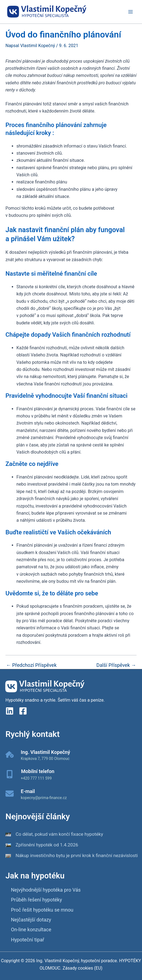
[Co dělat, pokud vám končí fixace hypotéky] (8, 834)
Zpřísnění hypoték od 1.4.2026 (47, 845)
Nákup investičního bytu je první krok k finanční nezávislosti (77, 855)
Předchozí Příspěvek (31, 665)
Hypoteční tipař (28, 940)
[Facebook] (23, 711)
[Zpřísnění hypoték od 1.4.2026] (8, 845)
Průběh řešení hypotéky (36, 900)
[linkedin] (10, 711)
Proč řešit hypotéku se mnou (42, 910)
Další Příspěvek (116, 665)
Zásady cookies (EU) (82, 968)
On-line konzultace (31, 929)
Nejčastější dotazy (31, 920)
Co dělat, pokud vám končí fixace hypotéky (59, 834)
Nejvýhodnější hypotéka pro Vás (46, 890)
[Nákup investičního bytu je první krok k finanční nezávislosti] (8, 856)
